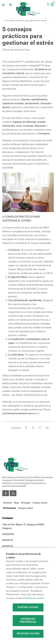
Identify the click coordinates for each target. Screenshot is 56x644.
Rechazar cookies (28, 634)
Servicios (8, 503)
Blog (17, 503)
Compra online (40, 503)
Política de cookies (34, 598)
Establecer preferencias (28, 621)
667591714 (8, 540)
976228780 (8, 534)
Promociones (9, 508)
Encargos (26, 503)
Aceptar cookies (28, 607)
